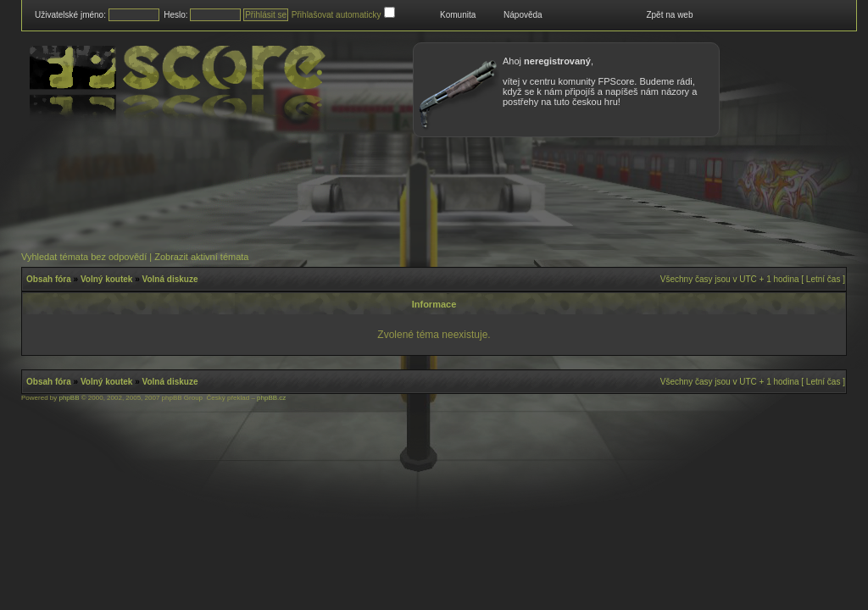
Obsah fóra (49, 279)
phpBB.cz (271, 398)
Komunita (458, 15)
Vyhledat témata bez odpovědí (84, 257)
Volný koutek (107, 279)
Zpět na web (669, 15)
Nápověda (523, 15)
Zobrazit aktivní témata (201, 257)
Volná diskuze (170, 279)
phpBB (69, 398)
